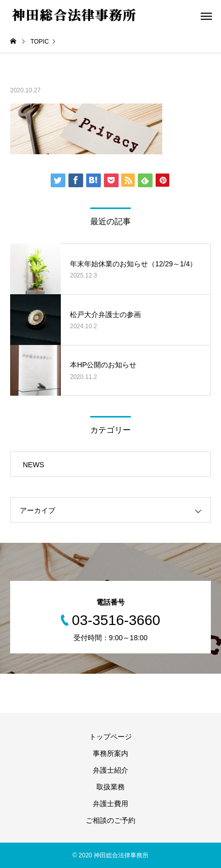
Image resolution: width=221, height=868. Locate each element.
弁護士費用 (110, 804)
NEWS (33, 465)
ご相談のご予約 (110, 820)
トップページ (110, 737)
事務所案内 (110, 753)
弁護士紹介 (110, 770)
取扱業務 (110, 787)
